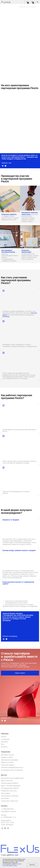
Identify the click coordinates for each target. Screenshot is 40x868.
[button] (20, 673)
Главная (4, 7)
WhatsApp (6, 317)
